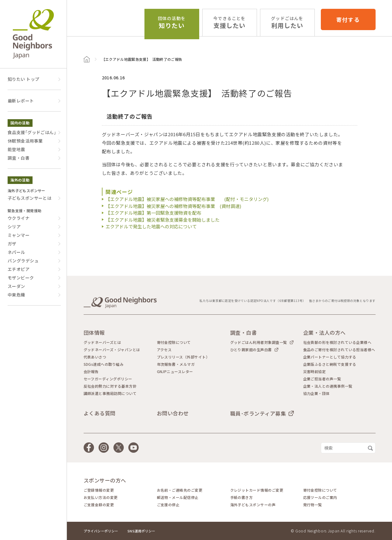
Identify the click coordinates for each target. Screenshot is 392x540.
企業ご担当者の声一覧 (322, 379)
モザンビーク (21, 278)
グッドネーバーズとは (102, 342)
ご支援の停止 (168, 505)
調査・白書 (19, 158)
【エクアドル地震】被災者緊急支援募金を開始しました (163, 220)
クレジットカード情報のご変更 (257, 490)
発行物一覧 (313, 505)
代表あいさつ (95, 357)
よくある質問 (100, 413)
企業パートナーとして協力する (330, 357)
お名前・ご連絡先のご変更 (180, 490)
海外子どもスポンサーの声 (253, 505)
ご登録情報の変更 (99, 490)
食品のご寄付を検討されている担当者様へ (339, 350)
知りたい (172, 23)
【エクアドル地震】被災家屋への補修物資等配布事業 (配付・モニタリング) (187, 199)
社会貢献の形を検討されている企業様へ (337, 342)
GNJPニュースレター (175, 372)
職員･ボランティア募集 (258, 413)
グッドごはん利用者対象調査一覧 (259, 342)
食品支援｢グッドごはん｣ (32, 132)
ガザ (12, 244)
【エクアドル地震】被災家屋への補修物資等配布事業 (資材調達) (173, 206)
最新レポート (21, 101)
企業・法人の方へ (324, 332)
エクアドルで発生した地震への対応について (151, 226)
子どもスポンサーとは (29, 198)
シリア (14, 227)
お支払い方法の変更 (101, 497)
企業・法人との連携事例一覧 (328, 386)
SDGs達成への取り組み (104, 364)
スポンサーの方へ (105, 480)
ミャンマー (19, 235)
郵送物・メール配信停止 (178, 497)
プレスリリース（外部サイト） (183, 357)
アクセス (164, 350)
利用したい (287, 23)
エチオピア (19, 269)
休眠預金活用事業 (25, 141)
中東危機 (16, 295)
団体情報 (94, 332)
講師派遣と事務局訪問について (110, 393)
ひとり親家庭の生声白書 (251, 350)
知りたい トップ (23, 79)
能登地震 (16, 149)
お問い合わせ (173, 413)
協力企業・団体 (316, 393)
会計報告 (91, 372)
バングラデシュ (23, 261)
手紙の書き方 (242, 497)
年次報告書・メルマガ (176, 364)
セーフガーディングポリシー (108, 379)
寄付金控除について (174, 342)
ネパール (16, 252)
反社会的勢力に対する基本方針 (110, 386)
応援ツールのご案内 (320, 497)
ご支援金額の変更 (99, 505)
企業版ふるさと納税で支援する (330, 364)
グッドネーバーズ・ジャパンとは (112, 350)
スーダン (16, 286)
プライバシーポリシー (101, 531)
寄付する (348, 19)
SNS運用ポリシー (141, 531)
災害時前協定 (315, 372)
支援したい (229, 23)
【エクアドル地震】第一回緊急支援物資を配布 (153, 213)
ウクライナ (19, 218)
